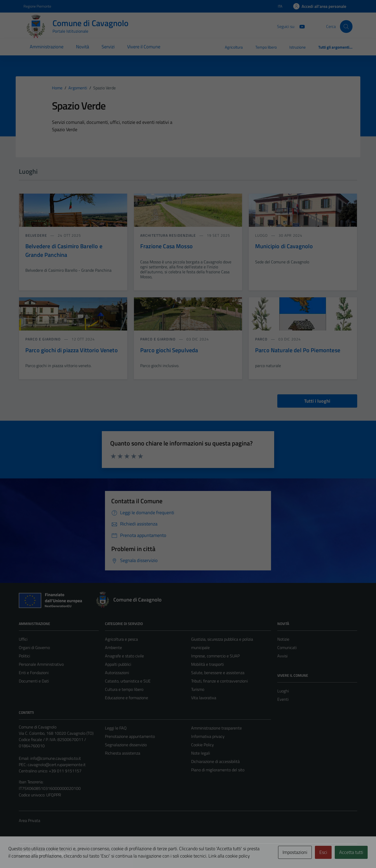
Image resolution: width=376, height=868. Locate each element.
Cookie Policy (202, 745)
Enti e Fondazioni (34, 673)
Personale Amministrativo (41, 664)
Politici (24, 656)
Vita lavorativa (204, 698)
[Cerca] (346, 26)
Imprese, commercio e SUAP (215, 656)
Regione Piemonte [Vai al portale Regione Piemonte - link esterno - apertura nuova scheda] (37, 6)
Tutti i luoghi (317, 401)
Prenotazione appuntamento (130, 736)
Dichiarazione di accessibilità (215, 761)
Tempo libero (266, 47)
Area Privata (30, 820)
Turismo (198, 689)
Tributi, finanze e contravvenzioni (219, 681)
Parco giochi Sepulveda (169, 350)
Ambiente (113, 647)
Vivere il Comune (144, 47)
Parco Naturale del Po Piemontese (298, 350)
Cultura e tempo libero (124, 689)
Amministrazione (47, 47)
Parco (262, 339)
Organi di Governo (34, 647)
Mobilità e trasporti (207, 664)
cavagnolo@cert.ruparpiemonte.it (57, 765)
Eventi (283, 699)
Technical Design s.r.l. (54, 853)
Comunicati (287, 647)
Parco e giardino (44, 339)
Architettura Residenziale (169, 235)
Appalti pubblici (118, 664)
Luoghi (283, 691)
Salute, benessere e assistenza (218, 673)
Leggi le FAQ (116, 728)
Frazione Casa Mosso (166, 246)
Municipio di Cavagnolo (284, 246)
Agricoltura (234, 47)
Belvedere (37, 235)
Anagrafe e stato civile (124, 656)
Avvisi (282, 656)
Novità (83, 47)
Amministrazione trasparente (216, 728)
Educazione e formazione (127, 698)
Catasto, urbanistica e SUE (128, 681)
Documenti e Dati (34, 681)
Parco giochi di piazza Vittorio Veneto (72, 350)
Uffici (23, 639)
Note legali (201, 753)
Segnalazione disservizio (126, 745)
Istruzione (298, 47)
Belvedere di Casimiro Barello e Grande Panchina (64, 250)
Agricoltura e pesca (121, 639)
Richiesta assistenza (123, 753)
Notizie (283, 639)
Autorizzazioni (117, 673)
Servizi (108, 47)
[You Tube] (300, 26)
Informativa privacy (208, 736)
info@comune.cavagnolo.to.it (56, 758)
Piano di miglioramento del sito (218, 770)
